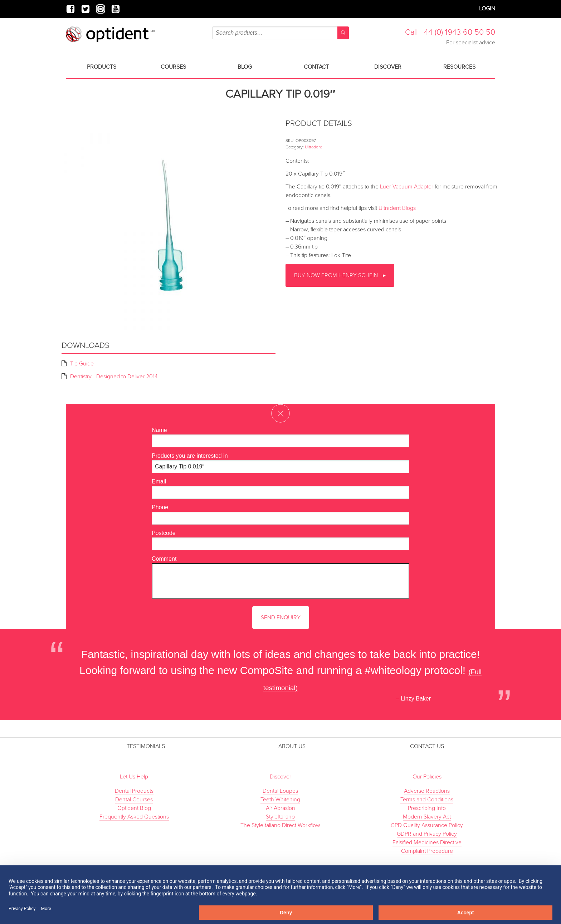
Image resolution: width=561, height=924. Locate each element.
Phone (160, 507)
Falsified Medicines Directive (427, 842)
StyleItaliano (280, 817)
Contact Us (427, 746)
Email (159, 481)
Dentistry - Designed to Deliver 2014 (114, 377)
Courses (173, 67)
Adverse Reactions (427, 791)
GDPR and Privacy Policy (427, 834)
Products (102, 67)
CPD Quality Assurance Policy (427, 825)
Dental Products (134, 791)
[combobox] (280, 33)
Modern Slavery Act (427, 817)
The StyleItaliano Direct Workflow (280, 825)
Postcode (164, 533)
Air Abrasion (280, 808)
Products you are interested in (190, 456)
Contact (316, 67)
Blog (245, 67)
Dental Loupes (280, 791)
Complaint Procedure (427, 851)
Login (487, 9)
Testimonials (146, 746)
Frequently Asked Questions (134, 817)
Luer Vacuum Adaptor (407, 187)
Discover (388, 67)
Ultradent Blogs (397, 208)
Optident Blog (134, 808)
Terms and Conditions (427, 800)
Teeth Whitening (280, 800)
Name (159, 430)
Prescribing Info (427, 808)
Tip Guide (82, 364)
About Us (292, 746)
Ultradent (313, 147)
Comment (164, 559)
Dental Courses (134, 800)
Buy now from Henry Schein (337, 275)
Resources (459, 67)
